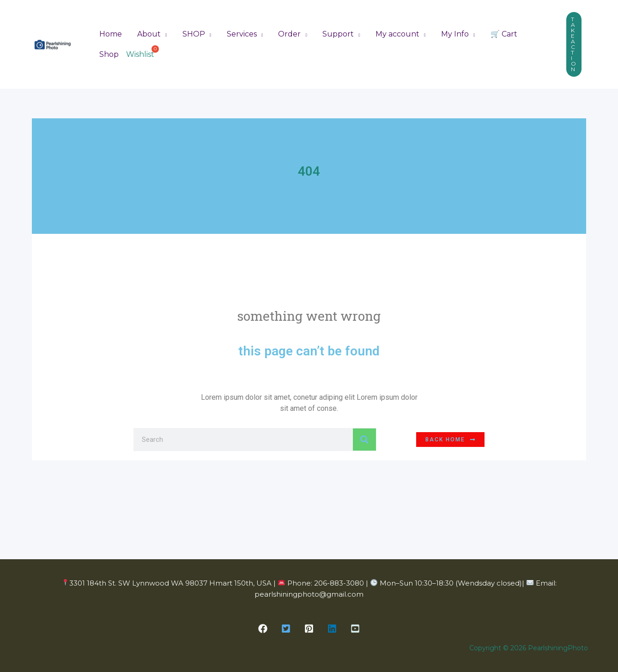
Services (239, 34)
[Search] (364, 440)
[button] (574, 44)
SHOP (192, 34)
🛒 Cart (499, 34)
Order (287, 34)
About (148, 34)
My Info (450, 34)
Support (335, 34)
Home (110, 34)
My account (394, 34)
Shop (109, 55)
